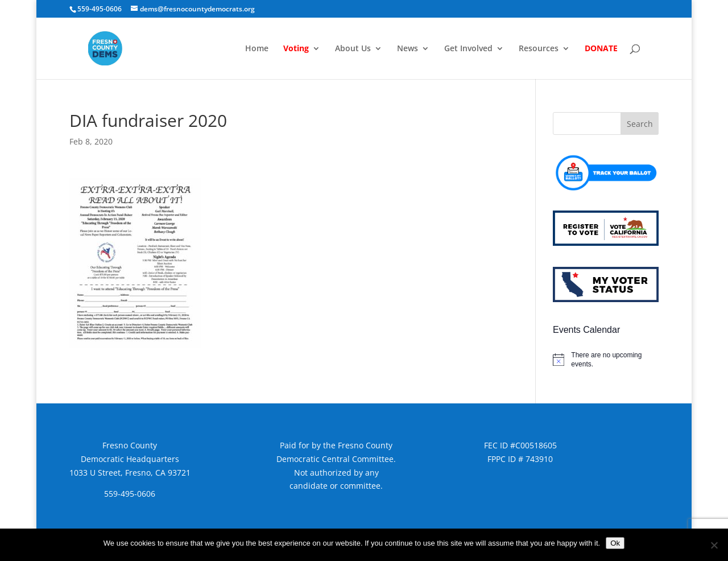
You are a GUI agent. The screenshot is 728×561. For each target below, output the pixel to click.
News (408, 49)
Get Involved (468, 49)
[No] (714, 545)
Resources (539, 49)
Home (257, 49)
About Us (353, 49)
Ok (615, 543)
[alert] (606, 360)
